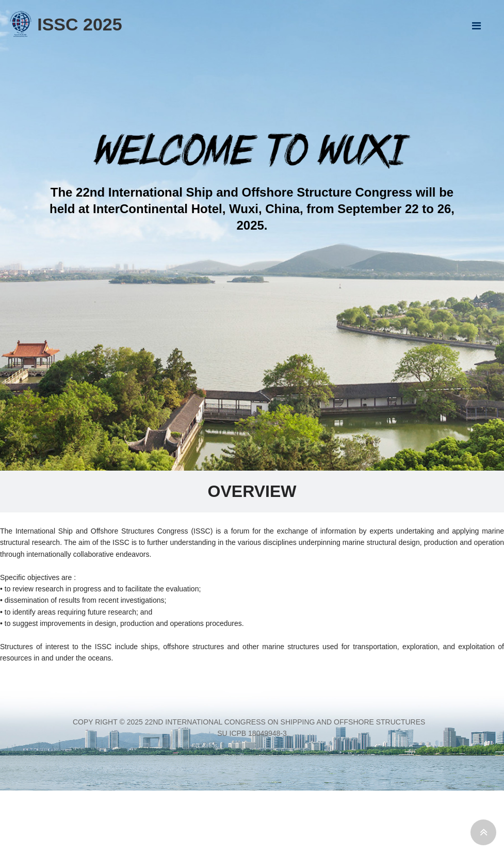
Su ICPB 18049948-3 (252, 733)
